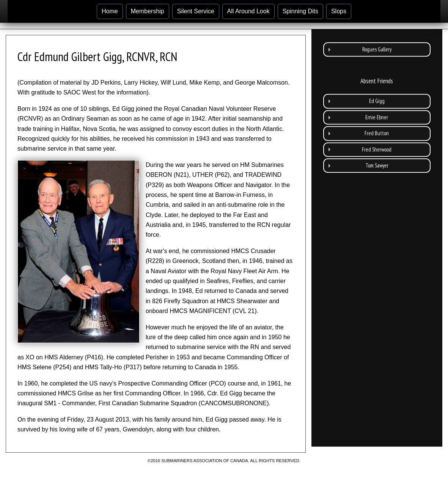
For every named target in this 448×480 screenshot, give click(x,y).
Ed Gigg (377, 92)
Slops (339, 11)
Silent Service (196, 11)
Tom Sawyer (377, 156)
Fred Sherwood (377, 140)
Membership (148, 11)
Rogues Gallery (377, 40)
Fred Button (377, 124)
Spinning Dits (300, 11)
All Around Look (248, 11)
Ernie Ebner (377, 108)
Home (110, 11)
